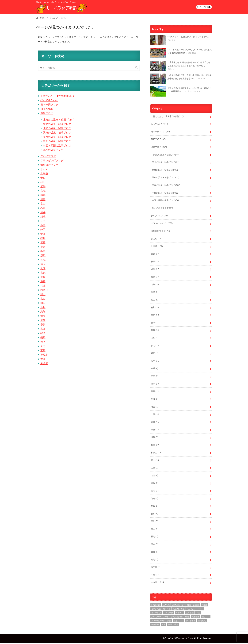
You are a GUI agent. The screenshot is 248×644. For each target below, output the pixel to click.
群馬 (43, 256)
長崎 (43, 338)
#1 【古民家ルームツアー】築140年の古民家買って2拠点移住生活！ (181, 54)
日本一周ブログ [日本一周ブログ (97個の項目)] (158, 621)
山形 (43, 196)
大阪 (43, 269)
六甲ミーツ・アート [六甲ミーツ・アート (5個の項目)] (160, 617)
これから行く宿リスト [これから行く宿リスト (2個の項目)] (161, 610)
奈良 (43, 278)
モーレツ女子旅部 (185, 639)
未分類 (44, 364)
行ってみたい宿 (49, 101)
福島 (43, 200)
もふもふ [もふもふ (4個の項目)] (191, 610)
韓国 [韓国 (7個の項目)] (170, 625)
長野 (43, 222)
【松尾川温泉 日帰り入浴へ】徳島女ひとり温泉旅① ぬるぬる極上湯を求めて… (181, 79)
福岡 (43, 334)
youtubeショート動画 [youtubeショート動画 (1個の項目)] (181, 606)
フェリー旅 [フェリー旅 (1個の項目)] (168, 613)
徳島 (43, 317)
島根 (43, 308)
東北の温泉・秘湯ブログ (57, 125)
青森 (43, 178)
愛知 (43, 235)
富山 (43, 204)
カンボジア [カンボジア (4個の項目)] (156, 613)
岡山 (43, 295)
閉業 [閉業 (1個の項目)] (164, 625)
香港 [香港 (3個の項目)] (176, 625)
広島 (43, 299)
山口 (43, 304)
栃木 (43, 252)
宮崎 (43, 351)
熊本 (43, 342)
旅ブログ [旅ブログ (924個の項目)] (206, 617)
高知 (43, 330)
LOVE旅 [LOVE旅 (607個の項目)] (166, 606)
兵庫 (43, 286)
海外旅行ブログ (49, 166)
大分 (43, 347)
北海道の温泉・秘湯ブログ (58, 120)
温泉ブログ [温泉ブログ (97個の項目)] (179, 621)
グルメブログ (48, 157)
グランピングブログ (52, 161)
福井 (43, 213)
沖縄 (43, 360)
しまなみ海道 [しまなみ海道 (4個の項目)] (179, 610)
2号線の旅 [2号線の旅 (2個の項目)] (156, 606)
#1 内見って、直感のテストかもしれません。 (180, 41)
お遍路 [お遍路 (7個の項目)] (204, 606)
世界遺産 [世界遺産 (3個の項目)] (190, 613)
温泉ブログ (47, 114)
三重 (43, 243)
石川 (43, 209)
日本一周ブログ (49, 105)
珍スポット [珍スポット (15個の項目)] (191, 621)
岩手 (43, 187)
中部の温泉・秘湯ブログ (57, 142)
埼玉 (43, 265)
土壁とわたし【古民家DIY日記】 (59, 97)
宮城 (43, 191)
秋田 (43, 183)
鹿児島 (44, 355)
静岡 (43, 230)
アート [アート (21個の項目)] (200, 610)
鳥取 (43, 312)
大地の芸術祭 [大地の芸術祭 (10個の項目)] (177, 617)
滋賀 (43, 282)
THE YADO (47, 110)
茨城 (43, 260)
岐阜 (43, 239)
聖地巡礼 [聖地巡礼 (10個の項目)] (202, 621)
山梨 (43, 226)
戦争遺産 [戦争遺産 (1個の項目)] (195, 617)
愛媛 (43, 321)
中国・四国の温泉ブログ (57, 146)
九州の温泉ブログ (53, 150)
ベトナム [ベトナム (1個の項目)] (179, 613)
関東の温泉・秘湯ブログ (57, 133)
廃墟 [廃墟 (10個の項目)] (187, 617)
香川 (43, 325)
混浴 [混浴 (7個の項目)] (169, 621)
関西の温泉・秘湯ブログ (57, 138)
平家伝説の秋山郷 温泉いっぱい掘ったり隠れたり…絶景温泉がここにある (181, 92)
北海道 (44, 174)
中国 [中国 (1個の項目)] (198, 613)
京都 (43, 273)
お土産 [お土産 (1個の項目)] (196, 606)
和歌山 (44, 291)
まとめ (44, 170)
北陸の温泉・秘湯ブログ (57, 129)
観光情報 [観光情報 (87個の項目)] (155, 625)
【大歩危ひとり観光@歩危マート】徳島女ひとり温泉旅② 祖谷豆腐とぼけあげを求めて (181, 67)
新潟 (43, 217)
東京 (43, 248)
